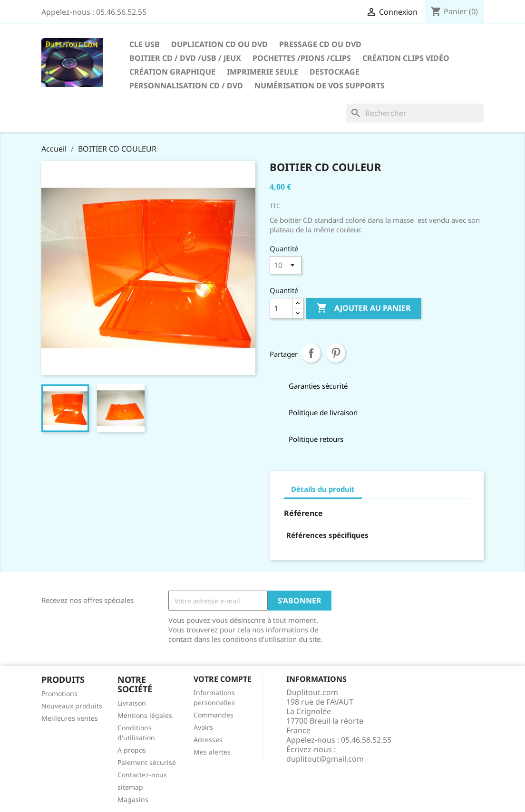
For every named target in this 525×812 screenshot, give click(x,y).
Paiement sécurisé (147, 762)
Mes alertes (212, 752)
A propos (132, 750)
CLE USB (145, 44)
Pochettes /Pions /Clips (302, 58)
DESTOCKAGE (335, 72)
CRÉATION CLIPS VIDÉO (406, 58)
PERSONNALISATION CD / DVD (186, 86)
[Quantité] (281, 308)
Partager (311, 353)
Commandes (214, 715)
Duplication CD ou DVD (219, 44)
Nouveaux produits (72, 706)
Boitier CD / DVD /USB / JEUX (185, 58)
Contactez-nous (142, 775)
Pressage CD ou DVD (320, 44)
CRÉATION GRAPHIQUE (172, 72)
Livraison (132, 703)
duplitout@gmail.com (325, 759)
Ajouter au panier (364, 308)
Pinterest (336, 353)
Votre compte (223, 679)
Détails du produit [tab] (323, 489)
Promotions (59, 693)
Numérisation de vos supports (320, 86)
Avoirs (203, 727)
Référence (303, 513)
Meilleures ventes (70, 718)
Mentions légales (145, 715)
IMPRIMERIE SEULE (262, 72)
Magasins (133, 799)
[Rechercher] (415, 113)
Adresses (208, 740)
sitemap (130, 787)
